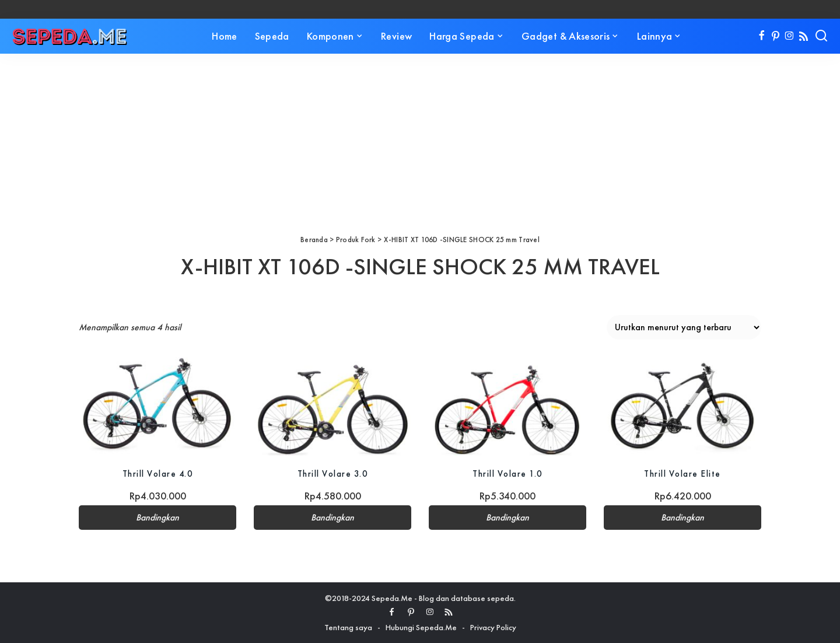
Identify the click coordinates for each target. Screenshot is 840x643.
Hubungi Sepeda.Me (421, 627)
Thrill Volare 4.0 (157, 473)
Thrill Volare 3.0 (332, 473)
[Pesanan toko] (684, 327)
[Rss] (804, 36)
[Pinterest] (776, 36)
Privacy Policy (493, 627)
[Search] (821, 36)
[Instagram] (790, 36)
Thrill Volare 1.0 (508, 473)
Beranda (314, 240)
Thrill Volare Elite (682, 473)
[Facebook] (762, 36)
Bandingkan (157, 518)
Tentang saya (348, 627)
